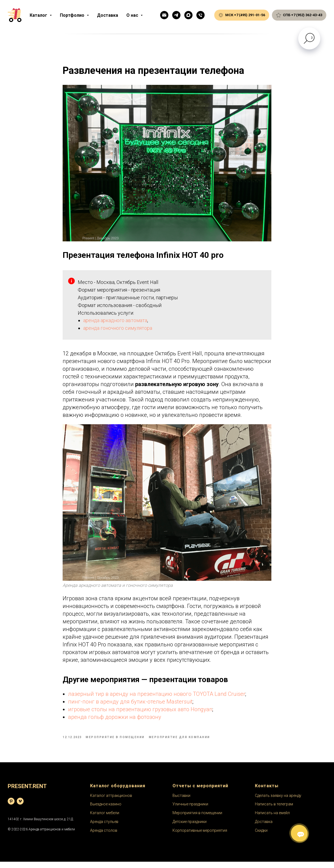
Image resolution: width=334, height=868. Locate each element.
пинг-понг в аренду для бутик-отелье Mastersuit (130, 705)
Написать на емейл (272, 819)
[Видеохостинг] (20, 807)
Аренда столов (104, 836)
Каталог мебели (105, 819)
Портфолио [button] (73, 15)
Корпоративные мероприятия (200, 836)
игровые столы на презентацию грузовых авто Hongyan (140, 713)
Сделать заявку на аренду (278, 802)
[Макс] (188, 15)
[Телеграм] (176, 15)
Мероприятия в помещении (197, 819)
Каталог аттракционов (111, 802)
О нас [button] (133, 15)
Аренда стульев (104, 828)
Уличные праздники (190, 810)
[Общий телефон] (201, 15)
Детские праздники (190, 828)
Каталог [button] (39, 15)
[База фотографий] (11, 807)
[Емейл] (164, 15)
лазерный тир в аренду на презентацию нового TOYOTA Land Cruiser (157, 697)
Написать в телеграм (274, 810)
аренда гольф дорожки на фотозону (115, 720)
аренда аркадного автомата (115, 324)
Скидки (261, 836)
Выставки (181, 802)
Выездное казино (106, 810)
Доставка (108, 15)
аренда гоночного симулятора (118, 331)
